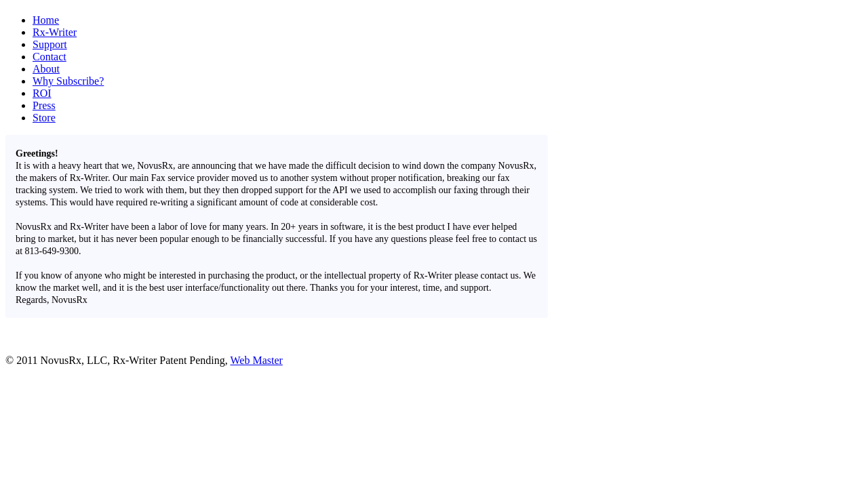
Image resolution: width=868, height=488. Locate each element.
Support (50, 44)
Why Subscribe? (68, 81)
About (46, 69)
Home (46, 20)
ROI (42, 93)
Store (44, 118)
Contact (50, 57)
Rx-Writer (55, 32)
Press (44, 105)
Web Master (257, 360)
